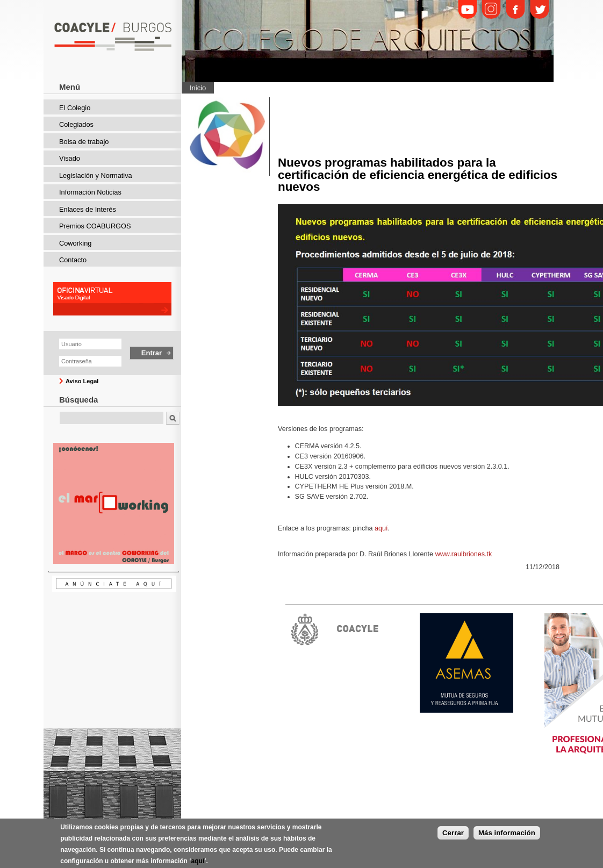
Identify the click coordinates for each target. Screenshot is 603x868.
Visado (70, 158)
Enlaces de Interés (88, 209)
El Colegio (75, 108)
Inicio (198, 88)
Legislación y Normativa (96, 175)
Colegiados (76, 124)
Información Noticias (90, 192)
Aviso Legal (82, 381)
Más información (507, 838)
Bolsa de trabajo (84, 142)
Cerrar (453, 838)
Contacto (73, 260)
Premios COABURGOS (95, 226)
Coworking (75, 243)
